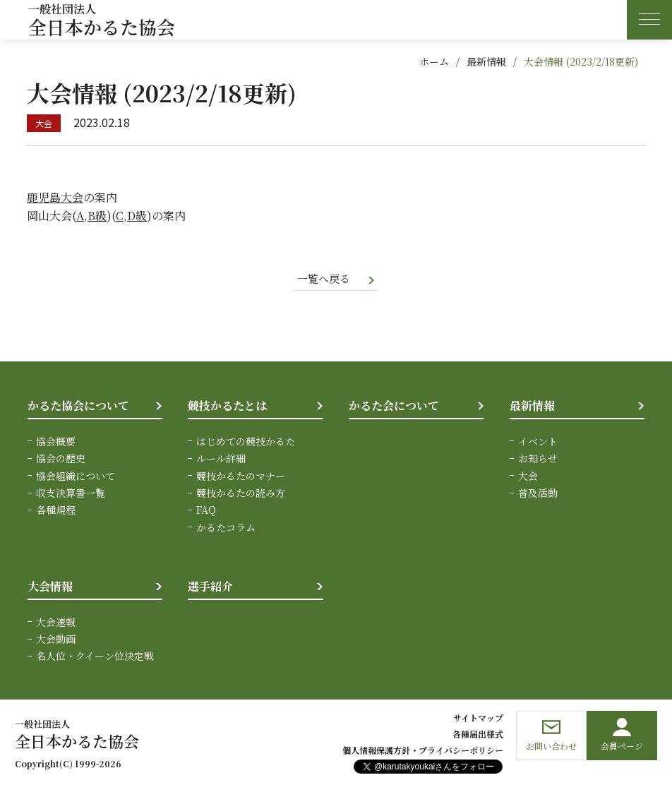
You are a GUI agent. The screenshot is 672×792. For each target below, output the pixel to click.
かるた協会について (78, 407)
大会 (528, 476)
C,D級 (131, 216)
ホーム (434, 61)
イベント (538, 442)
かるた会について (394, 407)
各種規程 (56, 511)
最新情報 (486, 61)
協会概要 (56, 442)
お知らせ (538, 460)
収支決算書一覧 (71, 494)
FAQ (206, 511)
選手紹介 (210, 588)
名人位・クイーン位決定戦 (95, 657)
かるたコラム (226, 528)
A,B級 (91, 216)
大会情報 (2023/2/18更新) (581, 61)
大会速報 (56, 623)
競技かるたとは (227, 407)
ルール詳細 (221, 460)
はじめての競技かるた (246, 442)
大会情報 (50, 588)
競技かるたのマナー (241, 476)
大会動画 (56, 640)
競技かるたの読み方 (241, 494)
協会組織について (76, 476)
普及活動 (538, 494)
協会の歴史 (61, 460)
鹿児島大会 (55, 197)
